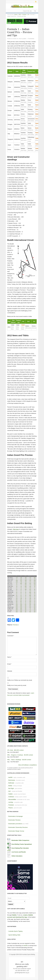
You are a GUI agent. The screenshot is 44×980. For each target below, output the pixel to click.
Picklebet (11, 805)
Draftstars (11, 797)
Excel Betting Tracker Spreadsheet (22, 844)
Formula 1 (16, 625)
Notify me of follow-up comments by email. (20, 680)
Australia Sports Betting (28, 954)
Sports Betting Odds (14, 935)
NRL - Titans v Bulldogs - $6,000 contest (19, 760)
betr (10, 791)
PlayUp (11, 808)
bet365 (10, 777)
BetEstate (11, 783)
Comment (11, 636)
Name (9, 657)
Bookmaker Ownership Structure (18, 827)
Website (10, 671)
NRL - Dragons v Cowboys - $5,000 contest (20, 755)
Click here (16, 529)
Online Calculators (17, 856)
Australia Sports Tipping (15, 931)
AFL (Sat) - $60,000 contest (15, 750)
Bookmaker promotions (15, 824)
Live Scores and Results (19, 852)
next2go (11, 802)
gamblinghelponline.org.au (22, 973)
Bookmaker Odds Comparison (20, 840)
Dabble (10, 794)
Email (9, 664)
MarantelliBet (12, 799)
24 (28, 15)
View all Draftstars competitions (27, 765)
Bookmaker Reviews (14, 820)
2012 (20, 15)
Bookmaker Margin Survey (16, 831)
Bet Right (11, 788)
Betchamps (12, 780)
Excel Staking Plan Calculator (20, 848)
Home (16, 15)
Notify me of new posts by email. (17, 685)
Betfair (10, 786)
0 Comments (31, 39)
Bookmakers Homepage (16, 816)
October (24, 15)
